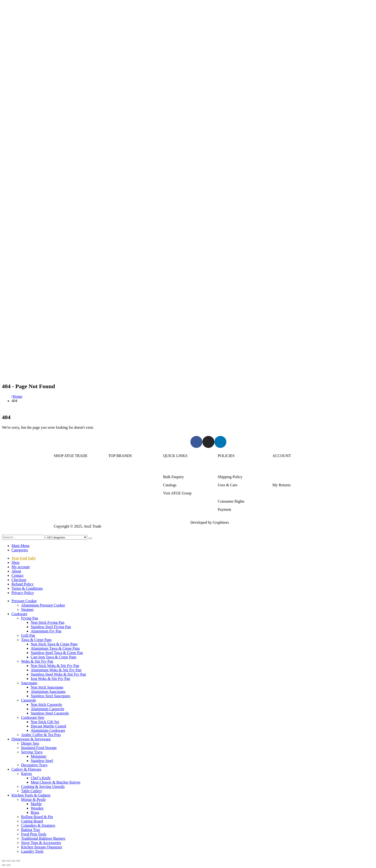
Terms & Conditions (233, 493)
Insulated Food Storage (39, 748)
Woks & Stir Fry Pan (37, 661)
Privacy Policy (23, 593)
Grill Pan (28, 635)
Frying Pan (30, 618)
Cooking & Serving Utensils (43, 787)
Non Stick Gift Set (45, 722)
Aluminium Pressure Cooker (43, 605)
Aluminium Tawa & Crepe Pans (55, 648)
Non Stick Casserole (46, 705)
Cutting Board (32, 821)
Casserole (29, 700)
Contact (18, 575)
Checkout (19, 580)
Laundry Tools (32, 851)
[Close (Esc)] (18, 861)
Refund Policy (23, 584)
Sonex (113, 469)
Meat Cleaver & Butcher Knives (56, 782)
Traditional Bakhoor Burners (43, 838)
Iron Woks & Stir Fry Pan (50, 679)
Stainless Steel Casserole (50, 713)
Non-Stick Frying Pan (47, 622)
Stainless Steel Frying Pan (51, 627)
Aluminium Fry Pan (46, 631)
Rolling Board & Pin (37, 817)
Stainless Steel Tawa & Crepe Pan (57, 653)
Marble (36, 804)
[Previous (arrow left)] (4, 865)
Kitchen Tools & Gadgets (73, 501)
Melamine (38, 756)
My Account (282, 477)
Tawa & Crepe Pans (36, 640)
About (16, 571)
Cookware (62, 477)
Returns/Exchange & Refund (240, 469)
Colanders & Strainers (38, 825)
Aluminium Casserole (47, 709)
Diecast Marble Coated (48, 726)
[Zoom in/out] (4, 861)
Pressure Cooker (66, 469)
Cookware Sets (33, 717)
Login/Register (284, 469)
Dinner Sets (30, 743)
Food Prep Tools (34, 834)
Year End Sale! (24, 558)
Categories (20, 550)
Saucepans (29, 683)
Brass (35, 812)
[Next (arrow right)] (9, 865)
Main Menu (21, 546)
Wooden (37, 808)
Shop (15, 562)
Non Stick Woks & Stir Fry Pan (55, 666)
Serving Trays (32, 752)
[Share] (13, 861)
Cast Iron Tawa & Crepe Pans (53, 657)
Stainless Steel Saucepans (50, 696)
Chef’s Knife (41, 778)
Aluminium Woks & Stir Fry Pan (56, 670)
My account (21, 567)
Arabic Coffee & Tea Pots (41, 735)
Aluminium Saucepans (48, 692)
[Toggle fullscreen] (9, 861)
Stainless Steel (42, 761)
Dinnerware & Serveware (73, 485)
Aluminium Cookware (48, 730)
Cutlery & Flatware (69, 493)
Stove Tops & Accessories (41, 843)
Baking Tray (31, 830)
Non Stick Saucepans (47, 687)
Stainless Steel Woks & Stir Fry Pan (58, 674)
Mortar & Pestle (33, 800)
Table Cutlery (32, 791)
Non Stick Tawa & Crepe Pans (54, 644)
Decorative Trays (34, 765)
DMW (113, 509)
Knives (26, 774)
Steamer (27, 609)
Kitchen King (119, 477)
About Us (170, 469)
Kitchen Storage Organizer (42, 847)
